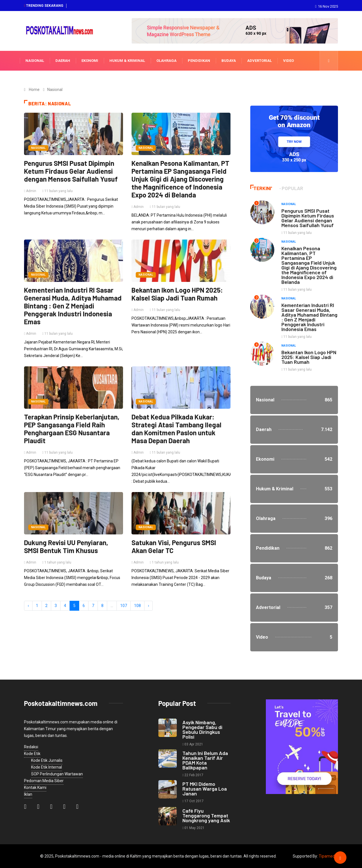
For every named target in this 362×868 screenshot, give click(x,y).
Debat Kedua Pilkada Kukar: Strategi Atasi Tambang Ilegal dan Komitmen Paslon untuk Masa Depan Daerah (176, 429)
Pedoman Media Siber (44, 781)
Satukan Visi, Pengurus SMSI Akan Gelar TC (174, 546)
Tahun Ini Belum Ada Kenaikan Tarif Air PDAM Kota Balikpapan (205, 760)
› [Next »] (148, 606)
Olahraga (166, 61)
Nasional (35, 61)
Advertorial (259, 61)
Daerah (63, 61)
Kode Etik (32, 754)
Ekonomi (90, 61)
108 (137, 606)
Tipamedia (328, 856)
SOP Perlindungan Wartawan (57, 774)
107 (124, 606)
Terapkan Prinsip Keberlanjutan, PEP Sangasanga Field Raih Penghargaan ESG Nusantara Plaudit (72, 429)
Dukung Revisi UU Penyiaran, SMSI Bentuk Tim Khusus (66, 546)
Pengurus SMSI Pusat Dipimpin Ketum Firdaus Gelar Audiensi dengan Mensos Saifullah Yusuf (71, 171)
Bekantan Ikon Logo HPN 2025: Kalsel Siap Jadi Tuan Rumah (177, 294)
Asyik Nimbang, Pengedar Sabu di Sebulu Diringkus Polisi (202, 729)
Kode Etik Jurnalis (47, 760)
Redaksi (31, 747)
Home (34, 90)
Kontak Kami (35, 787)
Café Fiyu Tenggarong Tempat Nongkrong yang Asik (206, 815)
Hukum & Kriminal (127, 61)
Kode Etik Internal (47, 767)
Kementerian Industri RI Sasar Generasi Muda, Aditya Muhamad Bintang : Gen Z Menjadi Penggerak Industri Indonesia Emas (73, 306)
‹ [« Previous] (28, 606)
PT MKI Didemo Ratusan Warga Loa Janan (205, 789)
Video (288, 61)
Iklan (28, 794)
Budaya (229, 61)
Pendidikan (199, 61)
